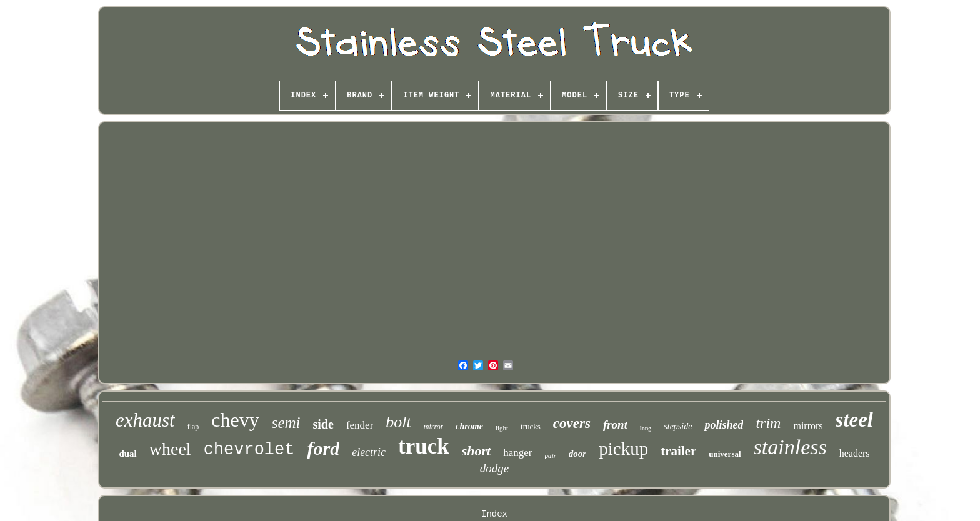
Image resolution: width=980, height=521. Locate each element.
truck (424, 446)
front (615, 424)
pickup (623, 449)
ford (323, 448)
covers (572, 423)
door (577, 454)
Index (494, 514)
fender (360, 425)
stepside (678, 426)
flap (193, 427)
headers (855, 453)
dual (127, 454)
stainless (790, 447)
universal (725, 454)
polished (724, 425)
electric (369, 452)
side (323, 424)
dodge (494, 468)
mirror (434, 427)
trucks (531, 426)
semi (286, 423)
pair (551, 455)
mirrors (808, 426)
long (646, 428)
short (476, 451)
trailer (678, 451)
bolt (398, 422)
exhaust (145, 420)
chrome (469, 426)
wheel (170, 449)
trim (768, 423)
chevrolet (249, 450)
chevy (235, 420)
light (502, 428)
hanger (517, 453)
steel (854, 420)
